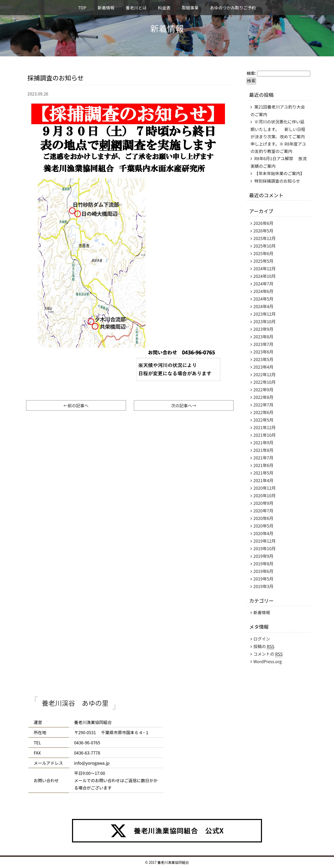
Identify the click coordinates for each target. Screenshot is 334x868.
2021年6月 (263, 465)
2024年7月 (263, 284)
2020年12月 (264, 488)
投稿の (264, 646)
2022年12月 (264, 374)
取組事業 (190, 8)
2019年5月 (263, 579)
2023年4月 (263, 367)
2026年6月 (263, 223)
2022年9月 (263, 390)
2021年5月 (263, 473)
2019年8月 (263, 564)
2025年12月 (264, 238)
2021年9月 (263, 442)
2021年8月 (263, 450)
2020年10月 (264, 495)
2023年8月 (263, 337)
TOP (82, 8)
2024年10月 (264, 276)
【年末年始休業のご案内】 (279, 173)
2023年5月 (263, 359)
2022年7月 (263, 405)
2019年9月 (263, 556)
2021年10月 (264, 435)
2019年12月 (264, 541)
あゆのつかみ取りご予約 (233, 8)
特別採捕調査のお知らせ (277, 181)
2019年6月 (263, 571)
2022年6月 (263, 412)
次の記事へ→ (184, 405)
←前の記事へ (76, 405)
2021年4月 (263, 480)
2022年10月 (264, 382)
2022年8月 (263, 397)
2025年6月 (263, 253)
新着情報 (106, 8)
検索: (251, 73)
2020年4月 (263, 533)
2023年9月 (263, 329)
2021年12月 (264, 427)
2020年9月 (263, 503)
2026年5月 (263, 231)
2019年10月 (264, 548)
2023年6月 (263, 352)
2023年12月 (264, 314)
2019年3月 (263, 586)
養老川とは (136, 8)
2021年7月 (263, 458)
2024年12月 (264, 268)
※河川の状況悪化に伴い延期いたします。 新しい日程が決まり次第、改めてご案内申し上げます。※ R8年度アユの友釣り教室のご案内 (278, 136)
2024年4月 (263, 306)
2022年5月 (263, 420)
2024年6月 (263, 291)
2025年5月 (263, 261)
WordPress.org (268, 661)
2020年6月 (263, 518)
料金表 (164, 8)
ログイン (262, 639)
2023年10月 (264, 321)
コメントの (268, 654)
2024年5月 (263, 299)
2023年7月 (263, 344)
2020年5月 (263, 526)
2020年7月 (263, 511)
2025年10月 (264, 246)
